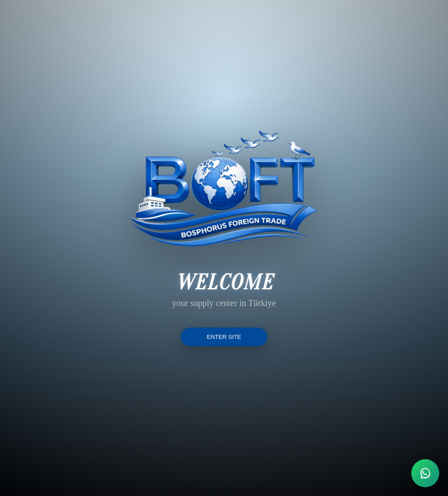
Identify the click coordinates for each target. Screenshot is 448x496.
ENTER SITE (224, 337)
